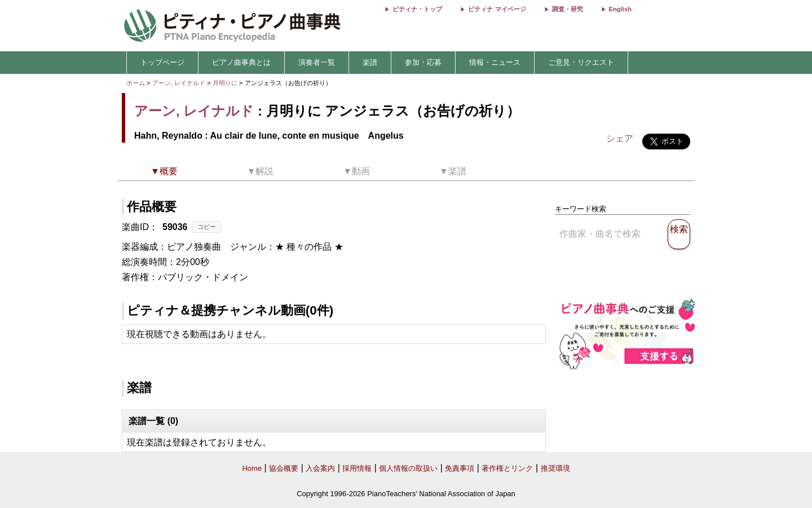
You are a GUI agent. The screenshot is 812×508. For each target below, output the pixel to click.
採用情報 (357, 468)
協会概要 (284, 468)
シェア (620, 138)
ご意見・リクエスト (581, 62)
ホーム (136, 83)
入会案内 (320, 468)
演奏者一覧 (317, 62)
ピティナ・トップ (417, 9)
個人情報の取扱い (408, 468)
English (620, 9)
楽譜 (370, 62)
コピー (207, 227)
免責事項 (460, 468)
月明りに (226, 83)
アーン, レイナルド (179, 83)
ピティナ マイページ (497, 9)
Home (252, 468)
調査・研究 (568, 9)
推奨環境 (555, 468)
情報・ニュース (495, 62)
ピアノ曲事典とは (241, 62)
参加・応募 (423, 62)
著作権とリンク (507, 468)
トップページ (162, 62)
